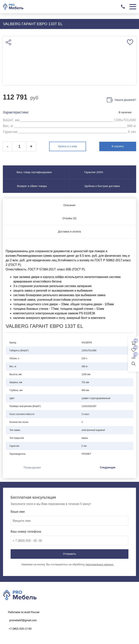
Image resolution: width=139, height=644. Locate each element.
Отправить (69, 554)
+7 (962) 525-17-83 (20, 628)
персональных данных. (100, 564)
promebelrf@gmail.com (23, 620)
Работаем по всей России (24, 612)
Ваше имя (18, 511)
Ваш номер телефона (26, 531)
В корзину (120, 146)
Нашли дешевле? (125, 100)
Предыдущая (32, 467)
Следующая (108, 467)
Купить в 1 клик (70, 146)
